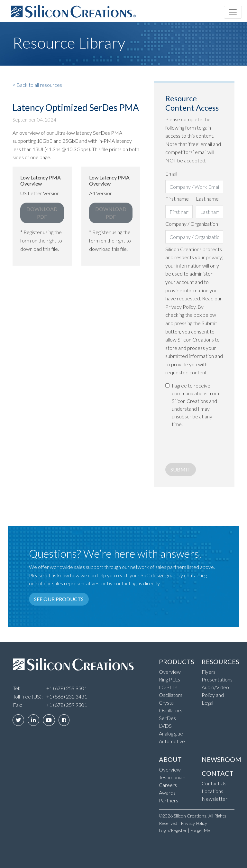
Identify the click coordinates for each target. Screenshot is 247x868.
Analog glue (171, 733)
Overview (170, 672)
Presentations (217, 679)
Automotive (172, 741)
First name (177, 199)
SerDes (167, 718)
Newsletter (215, 799)
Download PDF (42, 213)
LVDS (165, 726)
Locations (212, 791)
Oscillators (171, 695)
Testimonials (172, 777)
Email (171, 174)
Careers (168, 785)
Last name (207, 199)
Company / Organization (192, 224)
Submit (181, 469)
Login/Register (173, 830)
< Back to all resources (37, 85)
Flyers (209, 672)
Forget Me (200, 830)
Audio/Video (215, 687)
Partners (169, 800)
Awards (167, 793)
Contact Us (214, 783)
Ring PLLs (169, 679)
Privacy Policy (194, 823)
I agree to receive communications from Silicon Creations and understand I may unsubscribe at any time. (195, 405)
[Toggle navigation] (233, 12)
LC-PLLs (168, 687)
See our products (59, 599)
